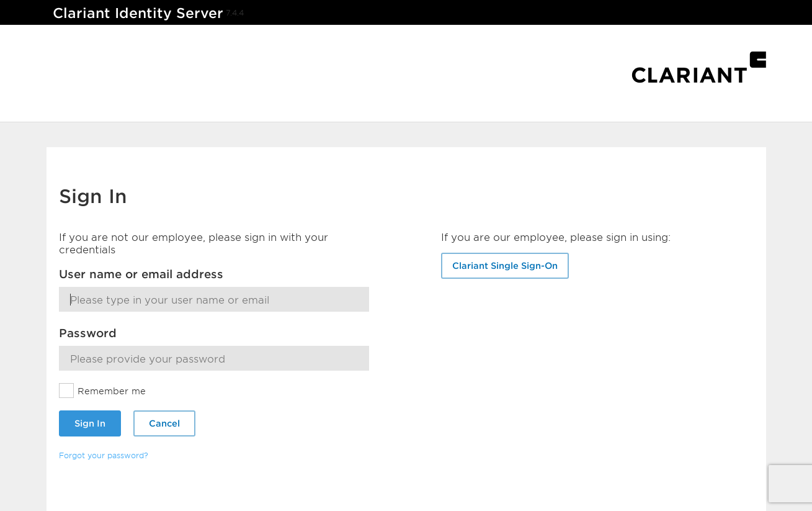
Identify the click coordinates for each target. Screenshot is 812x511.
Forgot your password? (104, 455)
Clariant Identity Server (138, 13)
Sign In (90, 423)
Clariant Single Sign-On (505, 265)
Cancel (164, 423)
